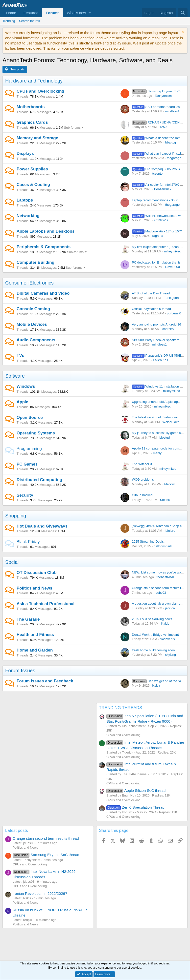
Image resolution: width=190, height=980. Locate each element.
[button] (90, 13)
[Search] (183, 13)
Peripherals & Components (44, 247)
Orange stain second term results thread (161, 588)
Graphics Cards (32, 122)
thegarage (174, 158)
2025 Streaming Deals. (148, 541)
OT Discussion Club (37, 573)
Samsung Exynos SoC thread (161, 91)
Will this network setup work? (159, 216)
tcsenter (158, 174)
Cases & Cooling (33, 185)
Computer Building (36, 262)
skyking (171, 655)
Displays (25, 153)
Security (25, 495)
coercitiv (168, 329)
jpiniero (170, 531)
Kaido (165, 623)
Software (15, 376)
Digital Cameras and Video (43, 293)
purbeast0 (174, 313)
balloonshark (163, 546)
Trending (9, 21)
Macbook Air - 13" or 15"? (157, 231)
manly (157, 453)
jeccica (170, 608)
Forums (53, 13)
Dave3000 (173, 267)
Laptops (25, 200)
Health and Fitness (35, 635)
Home (11, 13)
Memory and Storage (37, 138)
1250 (163, 127)
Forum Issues (20, 671)
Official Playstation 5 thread (151, 309)
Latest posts (17, 830)
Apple (22, 402)
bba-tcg (171, 142)
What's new (76, 13)
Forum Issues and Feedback (45, 681)
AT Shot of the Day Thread (151, 293)
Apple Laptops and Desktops (46, 231)
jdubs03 (161, 593)
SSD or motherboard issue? (158, 107)
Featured (31, 13)
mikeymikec (172, 251)
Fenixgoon (171, 298)
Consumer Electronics (29, 283)
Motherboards (31, 107)
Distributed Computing (39, 480)
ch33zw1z (161, 220)
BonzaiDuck (163, 189)
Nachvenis (167, 639)
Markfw (169, 484)
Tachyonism (163, 96)
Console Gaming (33, 309)
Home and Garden (35, 650)
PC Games (27, 464)
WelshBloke (171, 422)
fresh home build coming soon (153, 650)
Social (12, 562)
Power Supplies (32, 169)
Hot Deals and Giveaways (42, 526)
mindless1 (172, 111)
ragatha (158, 236)
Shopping (16, 516)
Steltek (165, 500)
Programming (29, 449)
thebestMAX (165, 577)
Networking (28, 216)
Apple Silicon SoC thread (136, 790)
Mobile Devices (32, 324)
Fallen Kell (160, 360)
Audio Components (36, 340)
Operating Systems (36, 433)
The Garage (28, 619)
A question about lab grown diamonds (159, 603)
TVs (20, 356)
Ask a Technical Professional (46, 604)
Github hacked (142, 495)
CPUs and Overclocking (40, 91)
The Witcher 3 (142, 464)
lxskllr (156, 685)
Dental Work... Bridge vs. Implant (155, 635)
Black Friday (28, 542)
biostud (165, 438)
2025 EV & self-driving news (152, 619)
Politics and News (35, 588)
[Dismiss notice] (183, 33)
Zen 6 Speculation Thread (135, 807)
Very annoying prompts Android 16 (156, 324)
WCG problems (143, 480)
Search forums (30, 21)
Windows (26, 386)
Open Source (30, 418)
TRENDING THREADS (120, 708)
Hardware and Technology (34, 81)
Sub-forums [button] (72, 128)
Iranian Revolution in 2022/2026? (40, 893)
